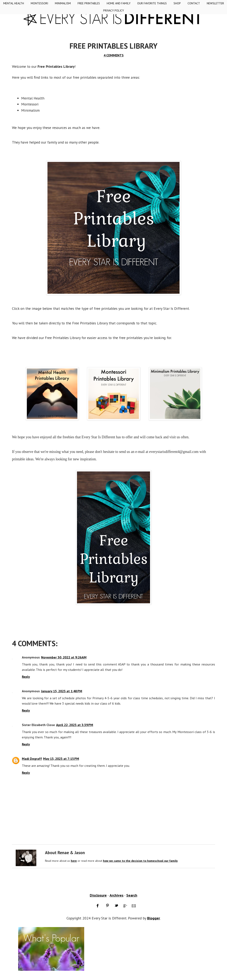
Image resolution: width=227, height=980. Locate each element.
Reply (26, 677)
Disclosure (98, 895)
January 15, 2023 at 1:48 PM (62, 691)
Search (132, 895)
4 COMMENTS (114, 55)
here (74, 861)
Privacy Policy (113, 11)
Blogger (154, 918)
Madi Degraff (32, 759)
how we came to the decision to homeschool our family (140, 861)
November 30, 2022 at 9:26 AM (64, 657)
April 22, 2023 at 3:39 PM (75, 725)
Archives (116, 895)
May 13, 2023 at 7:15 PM (61, 759)
